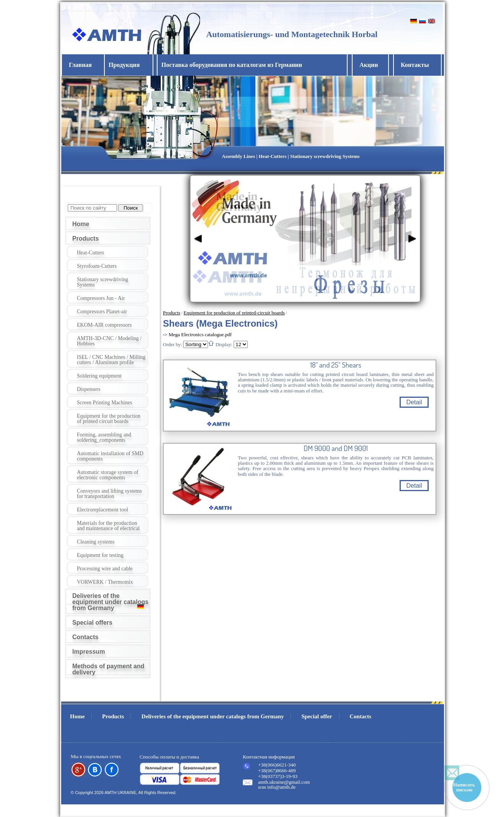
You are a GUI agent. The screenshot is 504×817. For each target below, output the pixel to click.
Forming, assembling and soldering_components (104, 437)
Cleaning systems (96, 542)
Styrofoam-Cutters (97, 266)
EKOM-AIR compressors (104, 325)
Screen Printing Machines (105, 403)
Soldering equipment (99, 376)
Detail (414, 402)
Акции (369, 65)
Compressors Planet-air (102, 312)
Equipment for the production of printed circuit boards (109, 419)
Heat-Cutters (91, 253)
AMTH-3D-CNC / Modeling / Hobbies (109, 341)
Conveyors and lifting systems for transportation (109, 494)
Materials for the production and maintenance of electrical (108, 526)
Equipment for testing (100, 555)
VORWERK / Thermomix (105, 582)
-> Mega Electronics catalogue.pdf (197, 334)
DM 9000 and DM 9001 (336, 448)
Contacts (85, 637)
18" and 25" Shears (336, 365)
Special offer (317, 716)
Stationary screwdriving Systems (102, 282)
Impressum (89, 652)
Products (85, 238)
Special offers (92, 623)
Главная (80, 65)
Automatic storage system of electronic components (108, 475)
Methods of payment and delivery (108, 669)
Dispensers (89, 389)
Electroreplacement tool (102, 510)
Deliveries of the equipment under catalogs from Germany (110, 602)
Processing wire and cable (105, 569)
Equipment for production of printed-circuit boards (234, 313)
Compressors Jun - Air (101, 298)
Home (81, 224)
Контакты (415, 65)
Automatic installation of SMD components (110, 456)
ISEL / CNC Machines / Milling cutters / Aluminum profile (111, 360)
